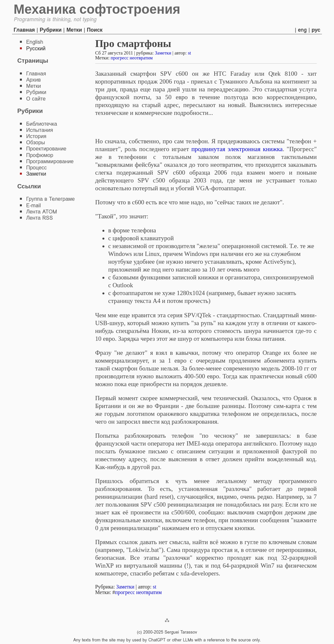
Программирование (50, 161)
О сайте (36, 99)
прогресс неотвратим (132, 58)
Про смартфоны (133, 43)
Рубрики (51, 30)
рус (316, 30)
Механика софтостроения (97, 9)
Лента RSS (39, 218)
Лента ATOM (41, 212)
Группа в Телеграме (50, 199)
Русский (36, 48)
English (35, 42)
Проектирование (46, 149)
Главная (24, 30)
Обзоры (36, 142)
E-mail (33, 205)
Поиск (95, 30)
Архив (33, 80)
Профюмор (40, 155)
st (190, 53)
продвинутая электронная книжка (237, 149)
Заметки (163, 53)
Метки (74, 30)
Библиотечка (42, 124)
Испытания (39, 130)
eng (303, 30)
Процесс (36, 168)
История (36, 136)
